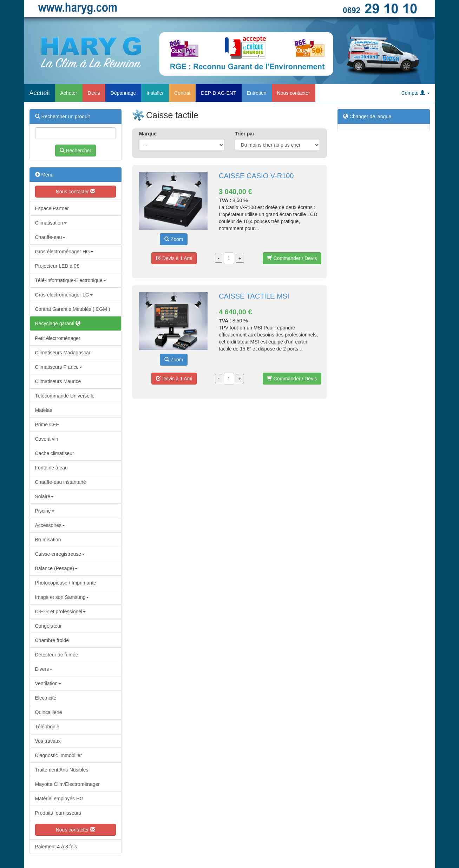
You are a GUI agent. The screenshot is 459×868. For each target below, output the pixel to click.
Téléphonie (47, 727)
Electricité (46, 698)
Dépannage (123, 93)
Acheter (69, 93)
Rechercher (76, 151)
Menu (44, 175)
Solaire (45, 496)
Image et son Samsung (62, 597)
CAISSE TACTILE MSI (254, 296)
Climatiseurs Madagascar (63, 353)
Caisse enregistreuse (60, 554)
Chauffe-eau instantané (61, 482)
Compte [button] (416, 93)
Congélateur (48, 626)
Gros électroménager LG (64, 295)
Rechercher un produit (63, 116)
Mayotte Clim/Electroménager (67, 784)
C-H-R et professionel (61, 612)
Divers (44, 669)
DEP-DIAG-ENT (218, 93)
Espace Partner (52, 208)
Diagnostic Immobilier (59, 755)
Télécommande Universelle (65, 396)
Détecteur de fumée (57, 655)
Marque (148, 134)
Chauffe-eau (50, 237)
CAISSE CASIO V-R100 (256, 176)
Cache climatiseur (55, 453)
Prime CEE (47, 425)
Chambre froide (52, 640)
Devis (94, 93)
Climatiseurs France (59, 367)
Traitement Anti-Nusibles (62, 770)
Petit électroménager (58, 338)
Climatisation (51, 223)
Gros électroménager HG (64, 252)
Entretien (257, 93)
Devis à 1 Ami (174, 258)
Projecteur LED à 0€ (57, 266)
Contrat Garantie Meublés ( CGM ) (73, 309)
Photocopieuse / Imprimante (66, 583)
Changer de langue (367, 116)
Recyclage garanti (58, 323)
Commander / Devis (292, 258)
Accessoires (50, 525)
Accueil (40, 93)
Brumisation (48, 540)
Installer (155, 93)
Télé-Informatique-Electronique (71, 280)
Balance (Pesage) (56, 568)
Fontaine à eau (51, 468)
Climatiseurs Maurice (58, 381)
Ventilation (48, 683)
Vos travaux (48, 741)
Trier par (245, 134)
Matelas (44, 410)
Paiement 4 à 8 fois (56, 847)
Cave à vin (47, 439)
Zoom (174, 239)
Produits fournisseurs (58, 813)
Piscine (45, 511)
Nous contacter (294, 93)
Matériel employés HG (60, 799)
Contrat (182, 93)
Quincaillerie (49, 712)
